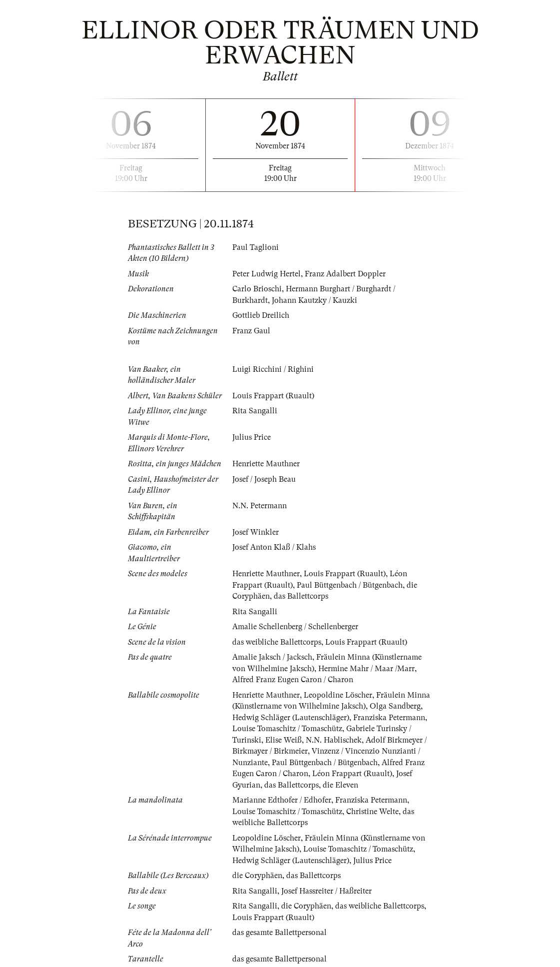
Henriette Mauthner (266, 464)
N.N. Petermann (260, 506)
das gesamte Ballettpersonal (280, 933)
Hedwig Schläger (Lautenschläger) (291, 718)
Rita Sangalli (255, 411)
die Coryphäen (257, 876)
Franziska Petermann (389, 718)
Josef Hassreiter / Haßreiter (326, 891)
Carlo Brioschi (257, 289)
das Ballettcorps (301, 596)
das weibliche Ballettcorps (277, 642)
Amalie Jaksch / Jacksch (272, 657)
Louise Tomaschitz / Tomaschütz (287, 729)
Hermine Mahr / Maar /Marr (366, 669)
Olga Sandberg (395, 706)
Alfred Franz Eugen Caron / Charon (293, 680)
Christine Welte (372, 812)
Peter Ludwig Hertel (267, 274)
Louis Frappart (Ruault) (273, 396)
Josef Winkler (256, 532)
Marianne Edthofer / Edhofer (282, 800)
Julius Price (252, 437)
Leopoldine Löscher (338, 695)
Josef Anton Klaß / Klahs (274, 547)
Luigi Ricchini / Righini (273, 369)
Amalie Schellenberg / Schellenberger (295, 627)
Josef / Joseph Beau (264, 479)
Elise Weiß (283, 740)
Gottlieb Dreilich (261, 315)
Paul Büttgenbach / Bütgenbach (350, 585)
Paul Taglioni (256, 247)
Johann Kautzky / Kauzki (314, 300)
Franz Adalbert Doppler (345, 274)
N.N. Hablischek (334, 740)
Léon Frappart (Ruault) (352, 774)
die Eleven (340, 785)
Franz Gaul (251, 331)
